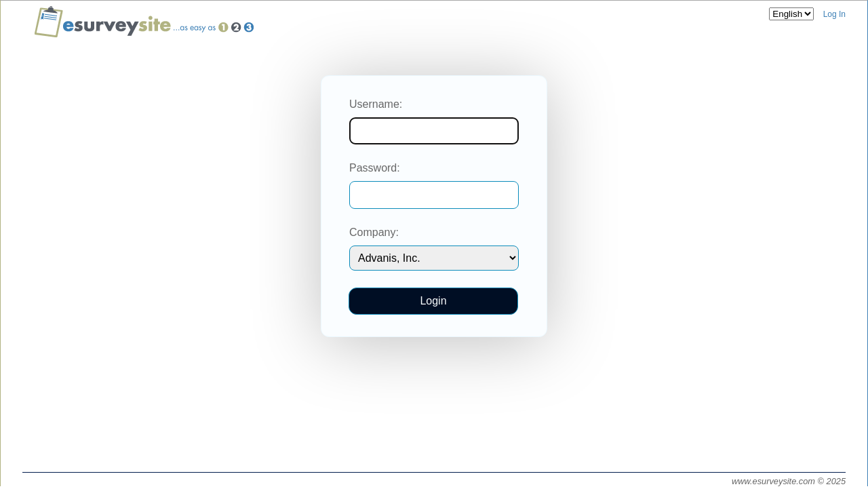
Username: (376, 104)
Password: (375, 168)
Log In (834, 14)
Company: (374, 232)
